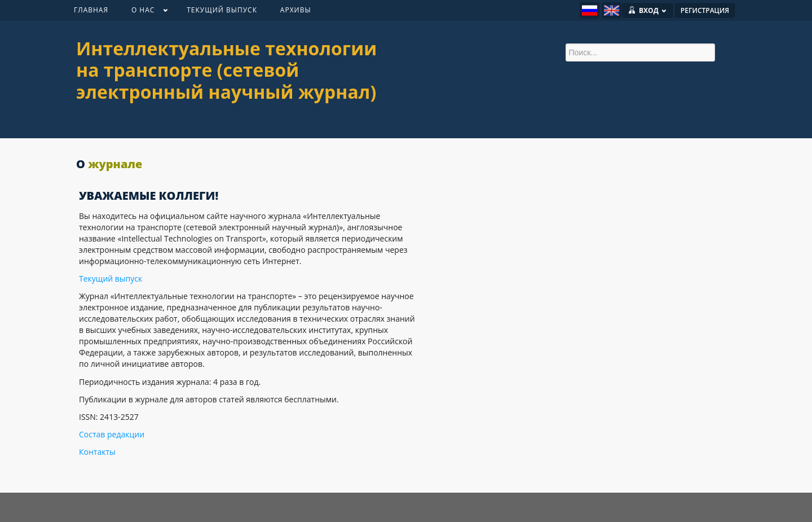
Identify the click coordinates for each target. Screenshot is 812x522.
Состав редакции (112, 434)
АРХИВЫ (296, 10)
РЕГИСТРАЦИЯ (705, 10)
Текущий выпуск (111, 278)
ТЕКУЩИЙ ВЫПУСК (222, 10)
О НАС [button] (144, 12)
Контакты (97, 452)
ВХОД (653, 10)
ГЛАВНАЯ (91, 10)
